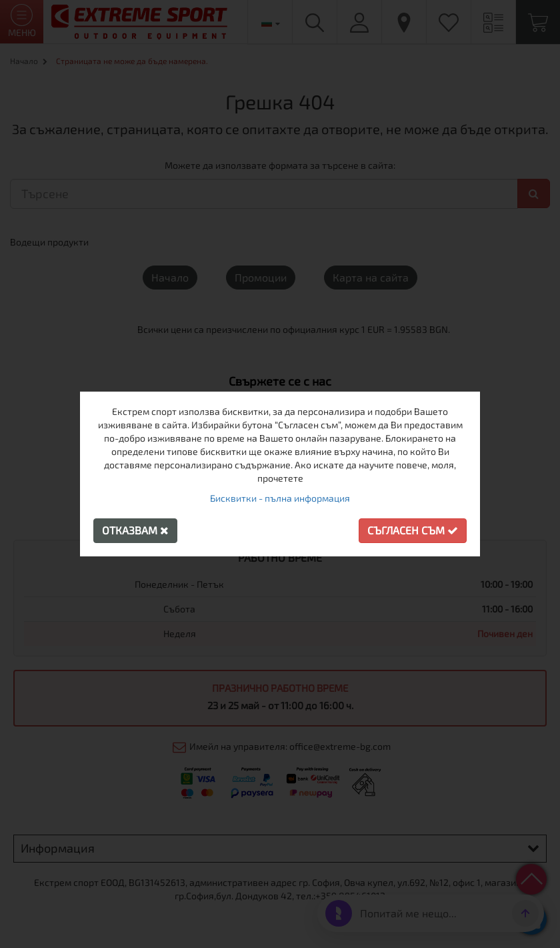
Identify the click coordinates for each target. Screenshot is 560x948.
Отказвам (135, 530)
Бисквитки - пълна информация (280, 498)
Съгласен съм (413, 530)
